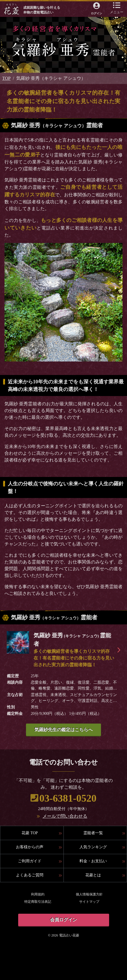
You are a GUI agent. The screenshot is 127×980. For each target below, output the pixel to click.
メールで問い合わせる (65, 816)
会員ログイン (63, 920)
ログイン (97, 13)
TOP (6, 78)
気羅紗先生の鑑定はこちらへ (63, 730)
